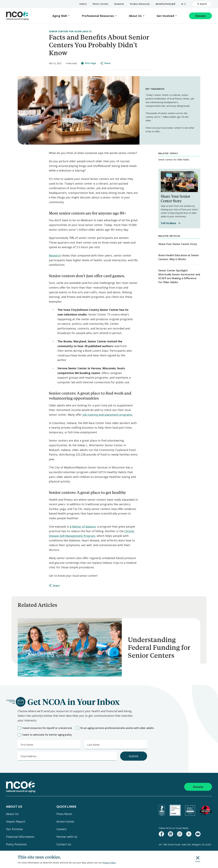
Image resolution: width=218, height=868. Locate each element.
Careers (62, 829)
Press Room (64, 814)
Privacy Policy (109, 863)
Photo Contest (100, 4)
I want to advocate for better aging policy (45, 735)
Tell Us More (171, 223)
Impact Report (16, 821)
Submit (134, 756)
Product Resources (140, 4)
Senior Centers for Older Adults (70, 31)
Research (119, 4)
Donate (200, 16)
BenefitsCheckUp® (166, 4)
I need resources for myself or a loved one (45, 728)
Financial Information (20, 837)
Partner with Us (67, 837)
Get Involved (165, 16)
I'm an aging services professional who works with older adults (115, 728)
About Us (135, 16)
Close (198, 859)
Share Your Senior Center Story (178, 244)
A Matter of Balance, (83, 527)
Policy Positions (16, 844)
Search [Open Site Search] (202, 4)
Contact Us (64, 844)
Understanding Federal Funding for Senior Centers (159, 647)
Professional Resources (98, 16)
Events (83, 4)
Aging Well (60, 16)
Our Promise (14, 829)
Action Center (65, 821)
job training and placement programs (107, 415)
